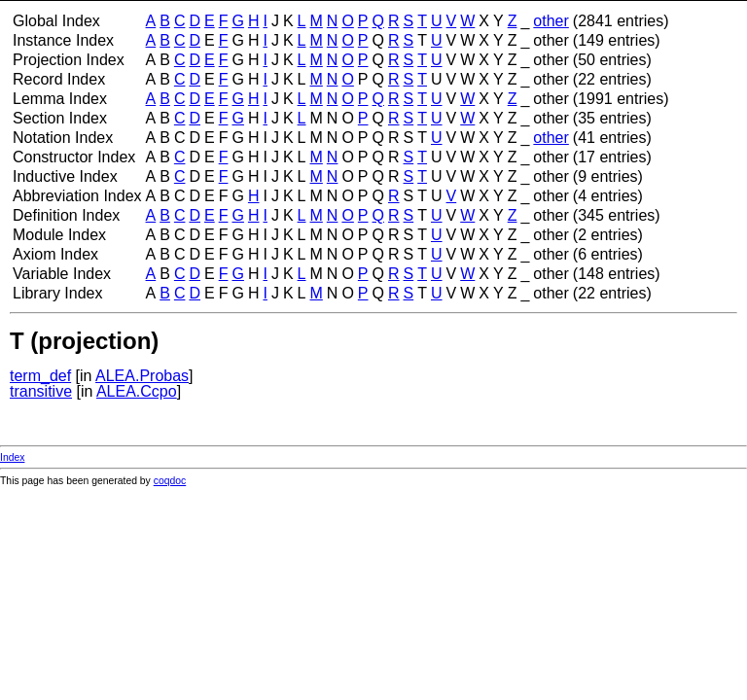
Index (12, 457)
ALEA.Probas (142, 376)
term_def (40, 376)
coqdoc (170, 481)
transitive (41, 391)
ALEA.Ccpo (137, 391)
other (551, 21)
